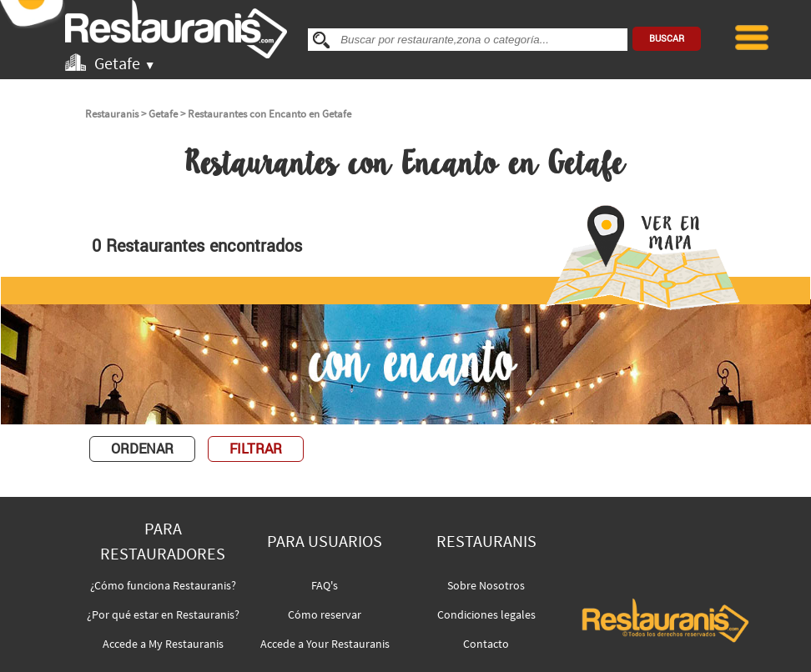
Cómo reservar (325, 614)
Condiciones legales (486, 614)
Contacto (486, 644)
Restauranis (112, 114)
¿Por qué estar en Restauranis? (163, 614)
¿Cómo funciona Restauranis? (163, 585)
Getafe (163, 114)
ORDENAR (142, 449)
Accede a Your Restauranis (325, 644)
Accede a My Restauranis (163, 644)
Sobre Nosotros (486, 585)
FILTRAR (256, 449)
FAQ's (325, 585)
